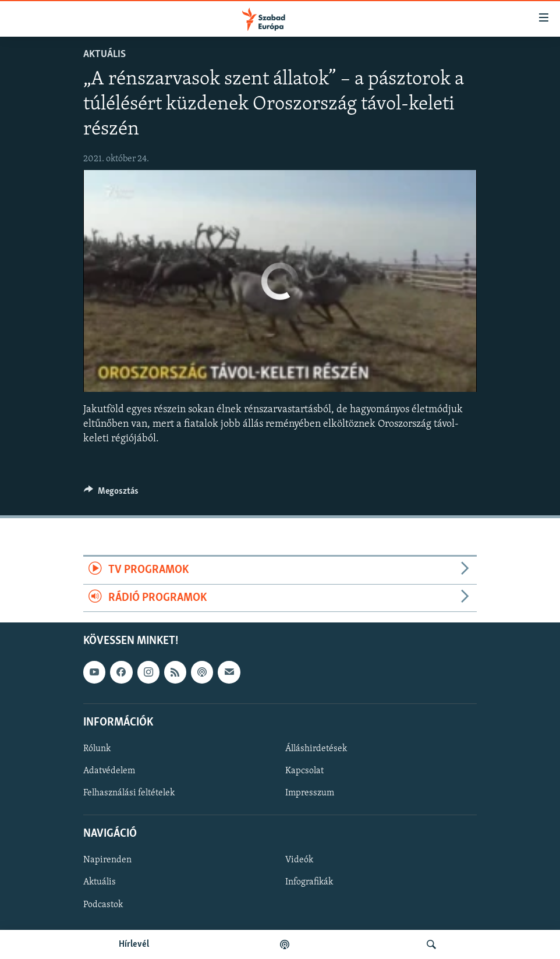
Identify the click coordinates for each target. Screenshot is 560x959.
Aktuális (104, 54)
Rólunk (97, 749)
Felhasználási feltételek (129, 793)
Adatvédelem (109, 771)
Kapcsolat (304, 771)
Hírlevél (134, 944)
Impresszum (310, 793)
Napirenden (107, 860)
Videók (299, 860)
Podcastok (103, 904)
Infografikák (309, 882)
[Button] (111, 494)
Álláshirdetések (316, 749)
